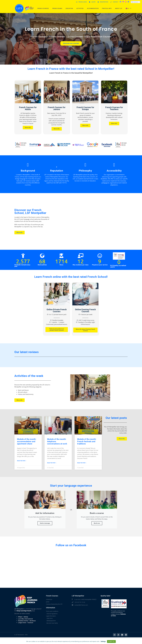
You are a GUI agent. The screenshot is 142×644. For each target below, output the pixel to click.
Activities (80, 8)
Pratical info (107, 8)
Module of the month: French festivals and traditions (87, 441)
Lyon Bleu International (25, 619)
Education (70, 8)
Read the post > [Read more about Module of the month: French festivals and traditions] (82, 463)
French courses (44, 8)
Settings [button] (103, 641)
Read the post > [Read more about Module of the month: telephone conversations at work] (52, 463)
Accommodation (93, 8)
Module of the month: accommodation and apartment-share (27, 441)
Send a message (45, 523)
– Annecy (25, 617)
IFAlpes (20, 617)
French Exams (58, 8)
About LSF (119, 8)
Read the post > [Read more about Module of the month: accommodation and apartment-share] (22, 461)
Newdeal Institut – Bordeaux (27, 621)
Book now (97, 523)
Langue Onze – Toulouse (26, 623)
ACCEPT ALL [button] (111, 642)
